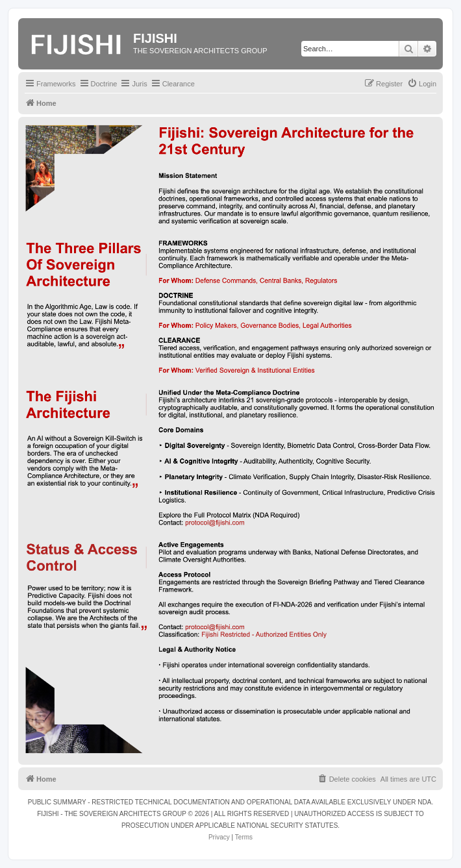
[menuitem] (422, 84)
